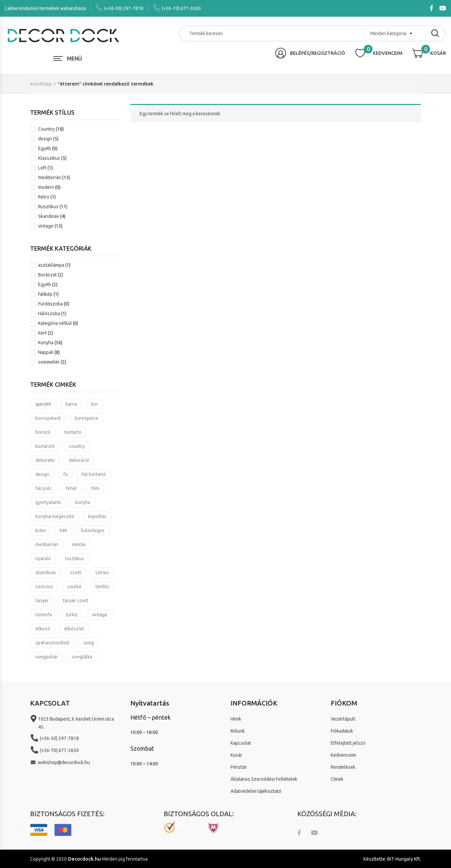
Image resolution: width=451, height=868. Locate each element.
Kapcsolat (241, 743)
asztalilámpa (51, 265)
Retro (44, 197)
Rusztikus (48, 207)
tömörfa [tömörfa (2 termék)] (44, 615)
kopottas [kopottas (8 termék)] (97, 516)
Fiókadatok (342, 731)
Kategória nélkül (55, 323)
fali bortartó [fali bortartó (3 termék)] (94, 474)
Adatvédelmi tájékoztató (256, 791)
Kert (42, 333)
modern (46, 187)
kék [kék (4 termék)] (63, 530)
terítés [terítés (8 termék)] (102, 587)
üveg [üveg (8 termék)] (89, 643)
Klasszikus (49, 158)
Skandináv (49, 216)
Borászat (47, 275)
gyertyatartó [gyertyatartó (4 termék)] (48, 502)
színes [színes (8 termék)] (102, 573)
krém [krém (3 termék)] (41, 530)
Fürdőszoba (50, 304)
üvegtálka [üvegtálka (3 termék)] (82, 657)
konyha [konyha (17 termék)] (83, 502)
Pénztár (239, 767)
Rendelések (343, 767)
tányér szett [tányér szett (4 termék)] (76, 601)
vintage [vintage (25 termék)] (100, 615)
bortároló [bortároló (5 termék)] (45, 446)
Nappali (46, 352)
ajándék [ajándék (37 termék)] (43, 404)
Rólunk (238, 731)
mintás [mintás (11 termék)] (79, 544)
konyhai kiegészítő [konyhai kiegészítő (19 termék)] (55, 516)
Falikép (45, 294)
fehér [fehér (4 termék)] (71, 488)
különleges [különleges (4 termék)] (93, 530)
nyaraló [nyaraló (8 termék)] (43, 559)
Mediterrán (50, 177)
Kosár (236, 755)
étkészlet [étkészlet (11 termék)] (74, 629)
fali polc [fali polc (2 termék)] (44, 488)
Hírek (236, 719)
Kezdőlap (41, 84)
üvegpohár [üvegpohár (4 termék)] (47, 657)
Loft (42, 168)
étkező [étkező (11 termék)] (43, 629)
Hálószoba (49, 314)
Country (46, 129)
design (45, 139)
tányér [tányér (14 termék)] (42, 601)
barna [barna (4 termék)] (71, 404)
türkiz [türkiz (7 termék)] (72, 615)
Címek (337, 779)
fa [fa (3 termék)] (65, 474)
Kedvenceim (343, 755)
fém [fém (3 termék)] (95, 488)
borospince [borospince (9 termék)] (87, 418)
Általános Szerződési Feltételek (264, 779)
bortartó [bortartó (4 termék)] (73, 432)
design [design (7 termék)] (42, 474)
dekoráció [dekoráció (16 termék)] (79, 460)
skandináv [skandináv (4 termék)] (46, 573)
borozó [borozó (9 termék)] (43, 432)
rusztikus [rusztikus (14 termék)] (74, 559)
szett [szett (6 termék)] (76, 573)
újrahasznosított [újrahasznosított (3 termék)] (52, 643)
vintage (46, 226)
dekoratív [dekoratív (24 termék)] (45, 460)
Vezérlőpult (343, 719)
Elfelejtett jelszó (348, 743)
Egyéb (45, 148)
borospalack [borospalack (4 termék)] (48, 418)
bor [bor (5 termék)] (95, 404)
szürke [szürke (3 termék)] (74, 587)
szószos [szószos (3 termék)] (44, 587)
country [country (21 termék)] (77, 446)
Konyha (46, 343)
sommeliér (49, 362)
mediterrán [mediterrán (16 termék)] (47, 544)
